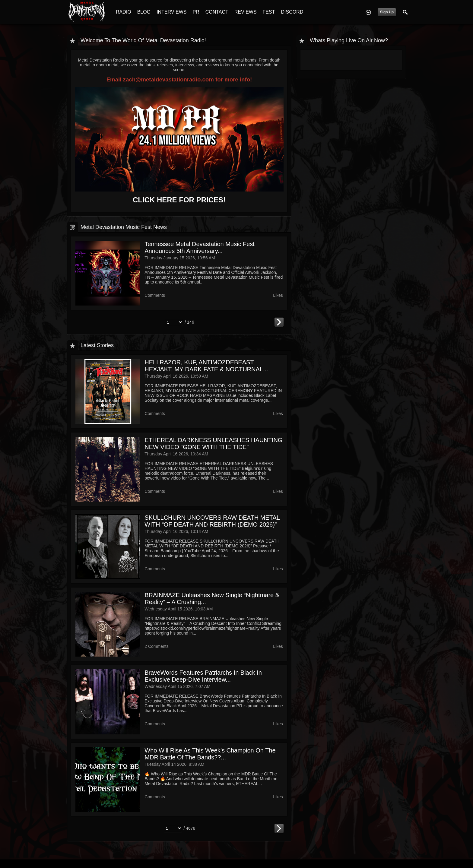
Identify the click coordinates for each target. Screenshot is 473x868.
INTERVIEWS (171, 12)
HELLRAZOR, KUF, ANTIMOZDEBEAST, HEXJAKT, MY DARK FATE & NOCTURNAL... (206, 366)
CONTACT (217, 12)
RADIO (124, 12)
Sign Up (387, 12)
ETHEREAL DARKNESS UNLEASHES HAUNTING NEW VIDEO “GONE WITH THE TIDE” (213, 444)
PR (196, 12)
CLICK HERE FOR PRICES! (179, 200)
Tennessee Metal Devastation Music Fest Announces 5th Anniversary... (200, 247)
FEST (269, 12)
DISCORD (292, 12)
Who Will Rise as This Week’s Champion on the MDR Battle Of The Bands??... (210, 754)
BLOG (144, 12)
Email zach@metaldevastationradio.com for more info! (179, 79)
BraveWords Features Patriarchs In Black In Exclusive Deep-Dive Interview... (203, 676)
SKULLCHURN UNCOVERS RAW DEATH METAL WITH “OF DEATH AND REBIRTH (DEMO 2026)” (212, 521)
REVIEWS (246, 12)
